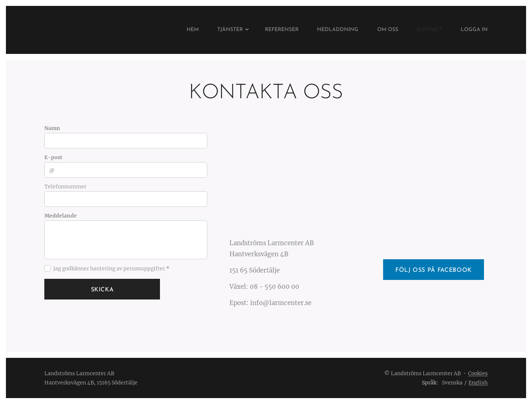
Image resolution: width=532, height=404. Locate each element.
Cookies (478, 373)
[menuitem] (168, 30)
